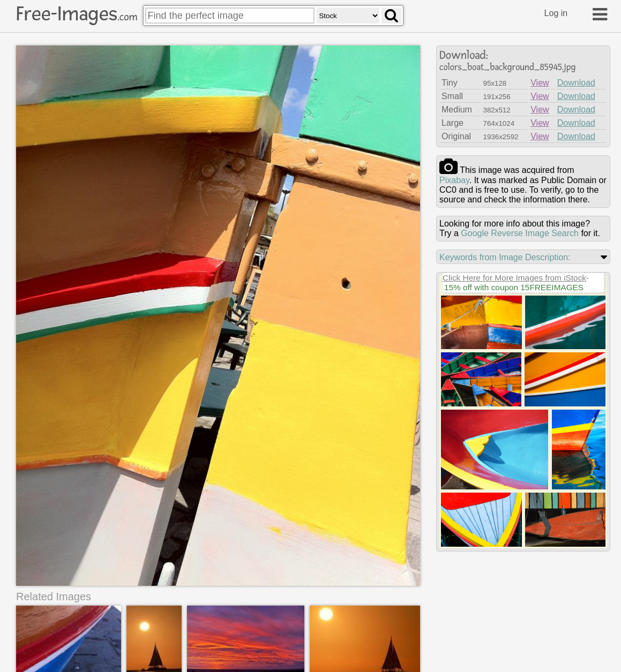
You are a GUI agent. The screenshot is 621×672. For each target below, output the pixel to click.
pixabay (454, 180)
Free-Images (77, 14)
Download (576, 83)
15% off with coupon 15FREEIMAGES (514, 287)
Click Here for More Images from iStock (514, 278)
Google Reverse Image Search (520, 233)
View (540, 83)
